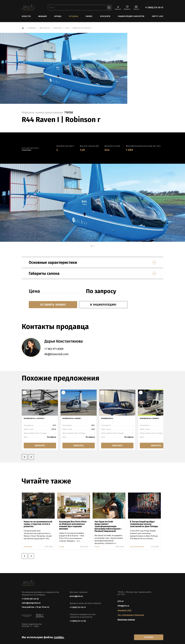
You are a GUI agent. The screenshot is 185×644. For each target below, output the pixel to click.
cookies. (59, 637)
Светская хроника (137, 547)
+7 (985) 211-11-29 (78, 621)
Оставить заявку (53, 305)
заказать (40, 446)
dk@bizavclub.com (56, 354)
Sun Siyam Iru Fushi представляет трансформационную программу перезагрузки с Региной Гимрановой (108, 526)
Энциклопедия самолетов (131, 16)
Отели (62, 547)
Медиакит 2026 (125, 610)
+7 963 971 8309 (54, 349)
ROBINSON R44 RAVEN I (73, 419)
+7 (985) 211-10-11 (154, 8)
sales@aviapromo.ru (31, 603)
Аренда (58, 16)
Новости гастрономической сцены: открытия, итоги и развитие (38, 524)
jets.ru (121, 601)
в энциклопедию (103, 305)
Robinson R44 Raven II (151, 419)
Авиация (42, 16)
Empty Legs (158, 16)
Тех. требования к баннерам (131, 615)
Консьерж (105, 16)
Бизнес (89, 16)
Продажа (74, 16)
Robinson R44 (108, 419)
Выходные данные (126, 620)
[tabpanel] (75, 203)
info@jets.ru (123, 606)
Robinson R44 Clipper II (36, 419)
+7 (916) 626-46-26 (30, 599)
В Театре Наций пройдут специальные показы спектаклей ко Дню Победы (144, 524)
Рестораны (28, 547)
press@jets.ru (76, 596)
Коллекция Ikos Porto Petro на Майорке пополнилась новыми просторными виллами (73, 525)
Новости (26, 16)
